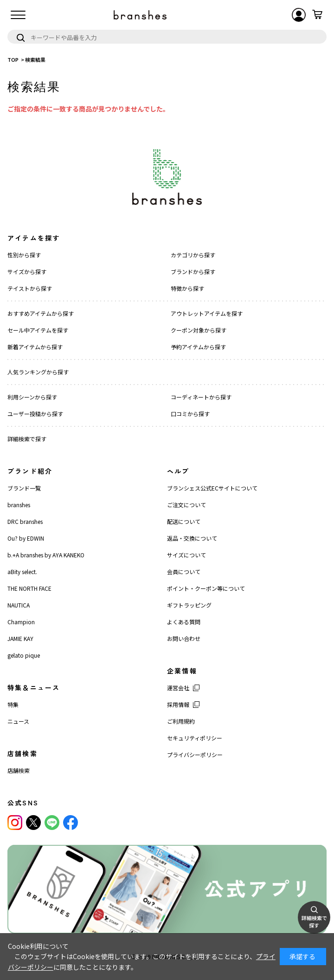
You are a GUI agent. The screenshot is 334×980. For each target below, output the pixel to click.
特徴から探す (187, 288)
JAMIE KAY (20, 638)
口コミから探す (190, 414)
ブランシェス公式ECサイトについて (212, 488)
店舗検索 (19, 770)
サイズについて (186, 555)
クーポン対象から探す (199, 330)
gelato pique (24, 655)
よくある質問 (184, 622)
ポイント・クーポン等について (206, 588)
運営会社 (178, 688)
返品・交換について (192, 538)
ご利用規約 (181, 721)
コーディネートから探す (201, 397)
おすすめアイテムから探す (41, 313)
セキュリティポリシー (195, 738)
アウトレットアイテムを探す (207, 313)
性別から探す (24, 255)
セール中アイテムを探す (38, 330)
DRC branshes (25, 521)
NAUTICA (19, 605)
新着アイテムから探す (35, 347)
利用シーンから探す (32, 397)
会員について (184, 572)
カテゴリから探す (193, 255)
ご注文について (186, 505)
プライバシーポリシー (195, 755)
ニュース (18, 721)
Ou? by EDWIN (26, 538)
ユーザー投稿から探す (35, 414)
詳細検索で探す (27, 439)
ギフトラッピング (189, 605)
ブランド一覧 (24, 488)
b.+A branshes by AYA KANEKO (46, 555)
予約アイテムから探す (198, 347)
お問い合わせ (184, 638)
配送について (184, 521)
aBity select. (22, 572)
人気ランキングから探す (38, 372)
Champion (21, 622)
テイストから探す (30, 288)
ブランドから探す (193, 271)
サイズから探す (27, 271)
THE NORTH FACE (29, 588)
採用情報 (178, 704)
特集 (13, 704)
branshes (19, 505)
